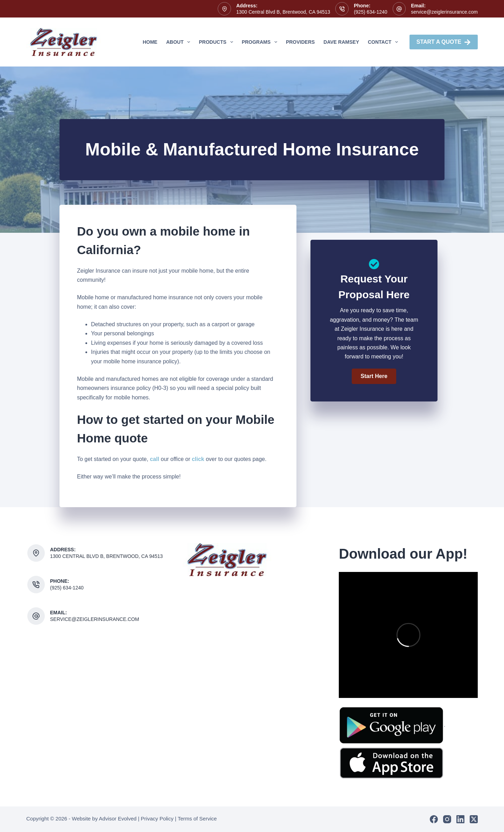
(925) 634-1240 (371, 12)
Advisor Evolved (118, 819)
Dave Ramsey (341, 42)
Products (217, 42)
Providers (300, 42)
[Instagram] (447, 819)
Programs (261, 42)
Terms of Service (197, 819)
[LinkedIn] (460, 819)
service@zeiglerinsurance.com (444, 12)
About (180, 42)
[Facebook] (434, 819)
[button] (374, 376)
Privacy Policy (157, 819)
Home (150, 42)
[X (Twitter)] (474, 819)
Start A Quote (444, 42)
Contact (384, 42)
